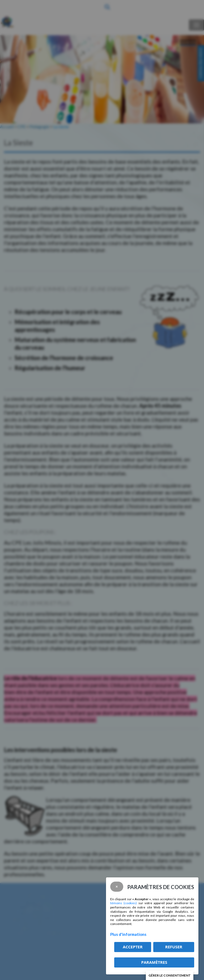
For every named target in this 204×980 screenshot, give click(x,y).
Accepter (133, 947)
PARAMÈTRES (154, 962)
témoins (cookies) (124, 903)
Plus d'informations (128, 934)
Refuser (174, 947)
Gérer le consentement (170, 975)
